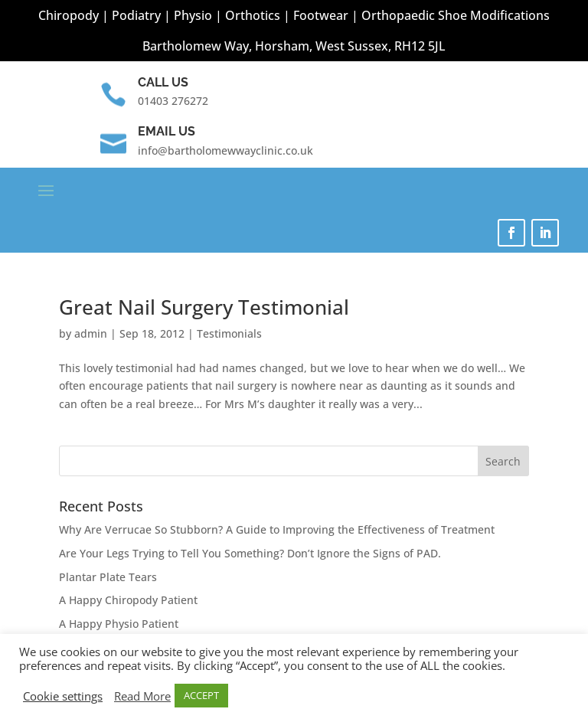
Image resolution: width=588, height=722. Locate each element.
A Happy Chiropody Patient (128, 600)
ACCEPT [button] (201, 695)
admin (91, 333)
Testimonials (229, 333)
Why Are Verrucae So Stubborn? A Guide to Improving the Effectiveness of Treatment (277, 529)
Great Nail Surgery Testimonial (204, 307)
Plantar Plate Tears (108, 577)
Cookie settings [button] (63, 696)
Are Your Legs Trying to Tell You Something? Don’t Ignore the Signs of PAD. (250, 553)
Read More (142, 696)
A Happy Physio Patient (119, 624)
